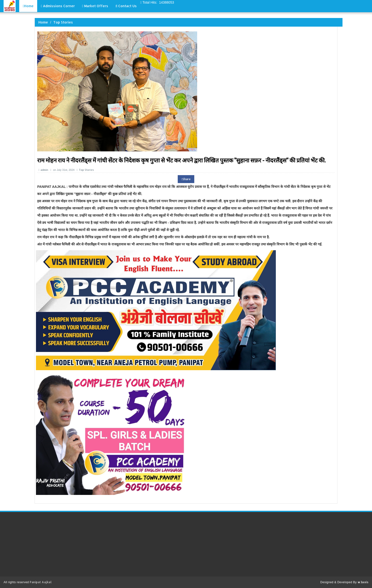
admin (44, 170)
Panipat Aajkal (41, 582)
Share (186, 179)
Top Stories (63, 22)
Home (43, 22)
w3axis (363, 582)
